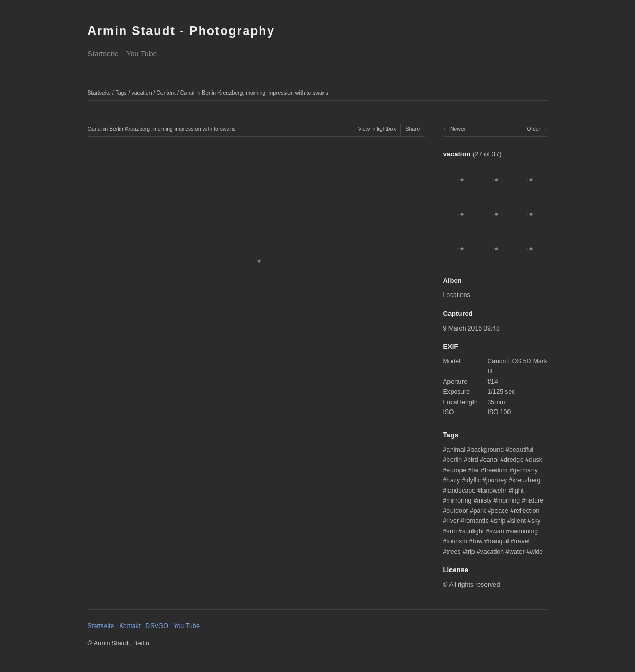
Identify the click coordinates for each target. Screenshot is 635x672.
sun (452, 531)
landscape (461, 491)
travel (522, 541)
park (480, 511)
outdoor (457, 511)
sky (536, 521)
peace (500, 511)
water (517, 552)
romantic (476, 521)
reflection (527, 511)
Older (534, 129)
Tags (121, 93)
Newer (458, 129)
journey (497, 480)
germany (526, 470)
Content (166, 93)
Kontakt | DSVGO (144, 626)
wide (536, 552)
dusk (536, 460)
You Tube (142, 54)
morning (509, 500)
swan (497, 531)
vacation (141, 93)
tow (477, 541)
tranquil (498, 541)
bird (472, 460)
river (453, 521)
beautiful (521, 450)
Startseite (103, 54)
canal (491, 460)
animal (456, 450)
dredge (514, 460)
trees (453, 552)
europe (456, 470)
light (518, 491)
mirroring (459, 500)
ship (500, 521)
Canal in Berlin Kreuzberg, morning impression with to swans (254, 93)
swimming (524, 531)
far (475, 470)
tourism (457, 541)
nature (534, 500)
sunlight (473, 531)
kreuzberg (526, 480)
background (487, 450)
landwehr (494, 491)
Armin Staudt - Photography (182, 31)
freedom (496, 470)
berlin (454, 460)
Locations (457, 295)
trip (471, 552)
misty (484, 500)
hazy (453, 480)
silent (518, 521)
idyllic (473, 480)
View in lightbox (377, 129)
